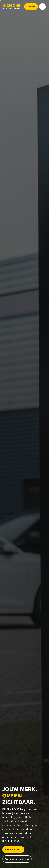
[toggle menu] (42, 7)
